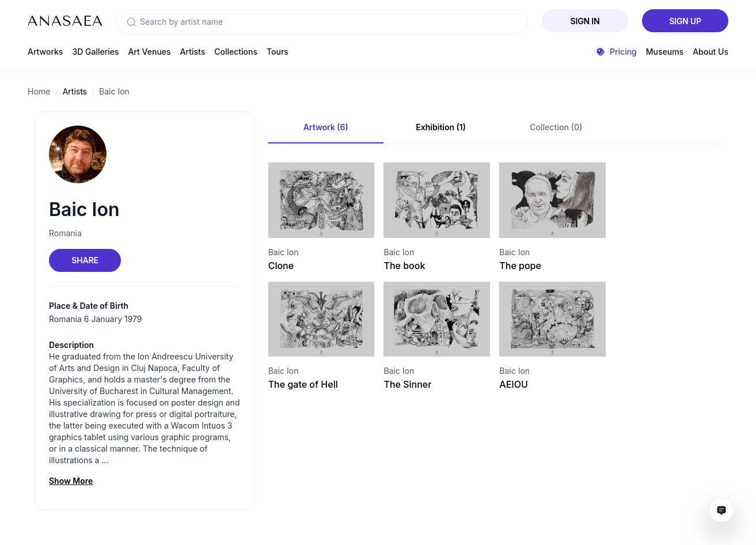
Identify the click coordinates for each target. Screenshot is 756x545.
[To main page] (65, 21)
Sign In (585, 21)
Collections (236, 52)
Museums (665, 52)
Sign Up (685, 21)
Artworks (45, 52)
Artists (193, 52)
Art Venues (150, 52)
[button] (131, 22)
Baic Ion (114, 91)
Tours (278, 52)
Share (85, 260)
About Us (711, 52)
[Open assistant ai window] (721, 510)
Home (39, 91)
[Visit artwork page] (322, 200)
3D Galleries (95, 52)
